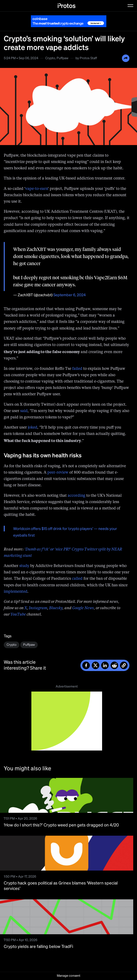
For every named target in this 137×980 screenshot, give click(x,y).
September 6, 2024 (70, 295)
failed (77, 369)
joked (33, 428)
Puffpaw (62, 58)
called (77, 579)
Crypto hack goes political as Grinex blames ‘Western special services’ (61, 886)
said (24, 411)
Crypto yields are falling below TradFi (38, 947)
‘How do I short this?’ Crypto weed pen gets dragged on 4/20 (61, 825)
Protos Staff (88, 58)
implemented (16, 592)
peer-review (58, 473)
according (77, 496)
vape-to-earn (37, 189)
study (24, 566)
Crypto (50, 58)
